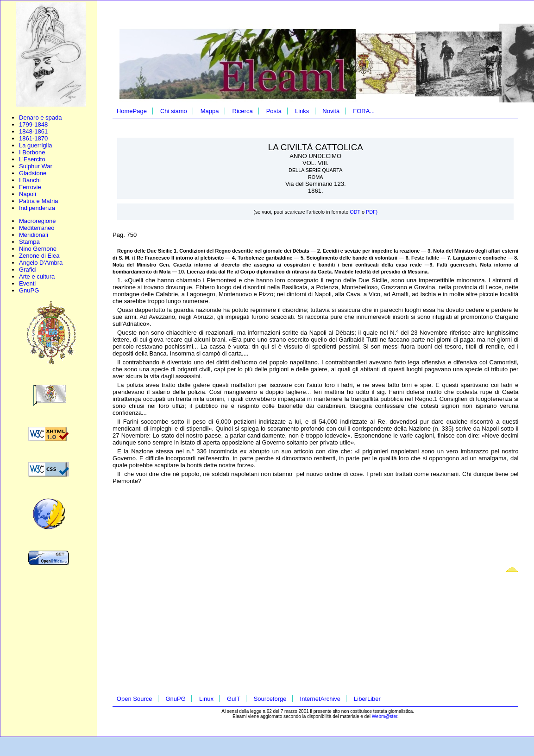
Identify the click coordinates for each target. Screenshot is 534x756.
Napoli (28, 194)
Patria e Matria (39, 201)
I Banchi (30, 180)
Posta (274, 111)
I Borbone (32, 152)
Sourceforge (270, 699)
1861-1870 (33, 138)
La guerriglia (36, 145)
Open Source (135, 699)
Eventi (27, 283)
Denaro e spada (41, 118)
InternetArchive (320, 699)
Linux (206, 699)
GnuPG (29, 290)
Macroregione (38, 221)
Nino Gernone (38, 249)
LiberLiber (367, 699)
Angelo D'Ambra (41, 263)
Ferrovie (30, 187)
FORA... (364, 111)
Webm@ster (385, 716)
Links (302, 111)
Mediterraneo (37, 228)
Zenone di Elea (39, 256)
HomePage (132, 111)
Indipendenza (37, 208)
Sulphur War (36, 166)
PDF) (372, 212)
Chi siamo (174, 111)
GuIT (234, 699)
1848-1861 (33, 131)
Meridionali (34, 235)
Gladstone (33, 173)
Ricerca (243, 111)
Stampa (29, 242)
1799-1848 (33, 124)
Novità (331, 111)
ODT (356, 212)
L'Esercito (32, 159)
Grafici (28, 270)
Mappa (210, 111)
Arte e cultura (37, 276)
